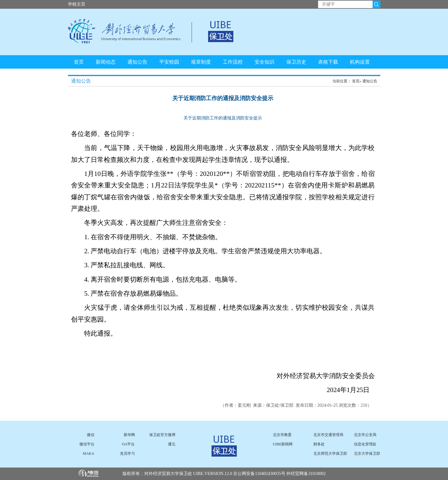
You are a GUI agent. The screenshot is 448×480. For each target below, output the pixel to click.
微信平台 (87, 444)
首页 (79, 62)
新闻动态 (106, 62)
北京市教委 (282, 435)
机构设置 (360, 62)
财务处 (319, 444)
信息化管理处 (365, 444)
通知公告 (137, 62)
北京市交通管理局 (328, 435)
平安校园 (169, 62)
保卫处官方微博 (162, 435)
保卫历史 (296, 62)
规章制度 (201, 62)
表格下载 (328, 62)
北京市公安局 (365, 435)
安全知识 (265, 62)
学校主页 (77, 4)
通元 (172, 444)
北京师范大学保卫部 (330, 453)
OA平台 (128, 444)
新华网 (129, 435)
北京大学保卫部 (367, 453)
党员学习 (127, 453)
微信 (91, 435)
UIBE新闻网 (283, 444)
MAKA (89, 453)
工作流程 (233, 62)
